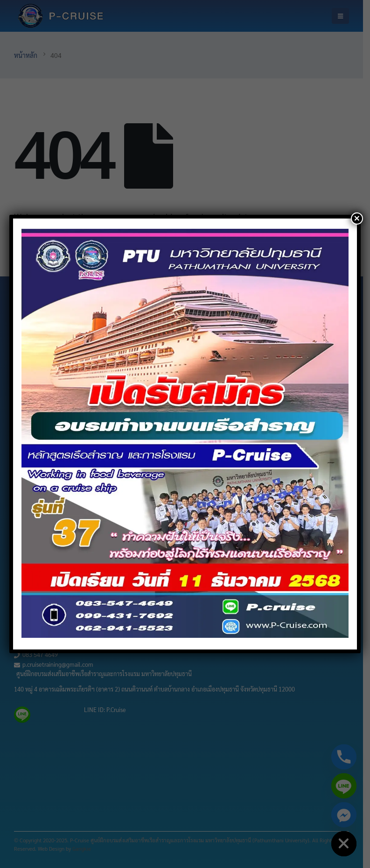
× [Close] (357, 219)
